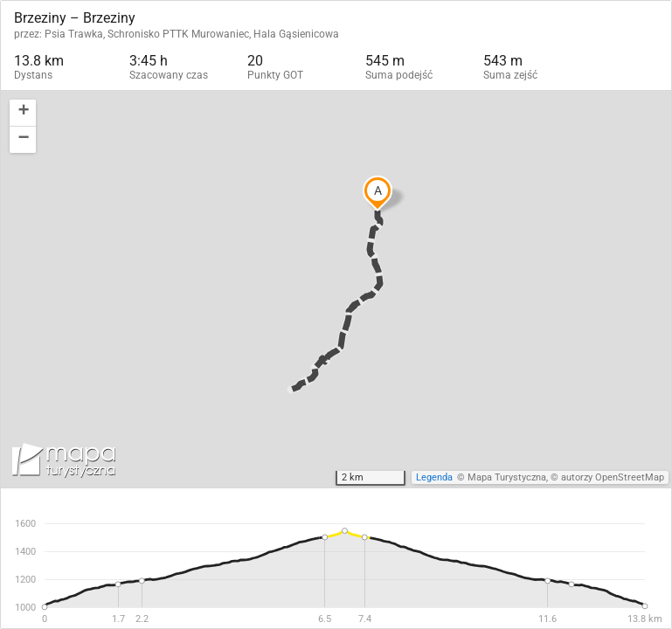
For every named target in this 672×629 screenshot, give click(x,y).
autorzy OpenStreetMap (613, 477)
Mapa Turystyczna (507, 477)
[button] (23, 113)
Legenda (434, 477)
